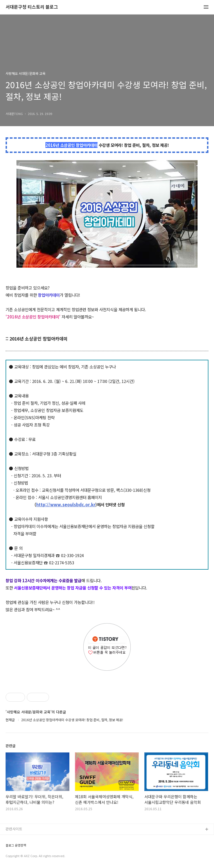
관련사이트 (14, 829)
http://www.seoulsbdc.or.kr (66, 504)
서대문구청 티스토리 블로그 (32, 7)
